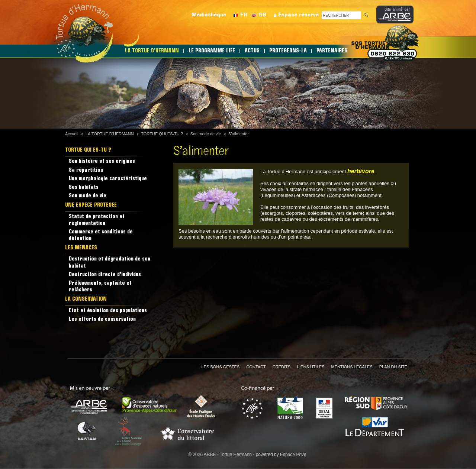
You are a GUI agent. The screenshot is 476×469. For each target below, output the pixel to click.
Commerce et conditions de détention (101, 235)
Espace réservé (298, 15)
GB (262, 15)
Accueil (72, 134)
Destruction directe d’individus (105, 275)
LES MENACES (81, 248)
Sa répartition (86, 170)
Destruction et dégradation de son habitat (110, 263)
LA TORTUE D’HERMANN (152, 51)
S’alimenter (239, 134)
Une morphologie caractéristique (108, 179)
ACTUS (252, 51)
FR (244, 15)
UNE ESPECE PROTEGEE (91, 205)
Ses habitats (84, 187)
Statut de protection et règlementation (97, 220)
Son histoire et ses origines (102, 161)
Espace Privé (293, 455)
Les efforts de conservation (102, 319)
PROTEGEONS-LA (288, 51)
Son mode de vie (206, 134)
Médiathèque (209, 15)
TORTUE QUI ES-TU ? (162, 134)
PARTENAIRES (332, 51)
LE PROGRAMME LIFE (212, 51)
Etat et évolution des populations (108, 311)
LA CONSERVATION (86, 299)
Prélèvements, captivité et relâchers (100, 287)
